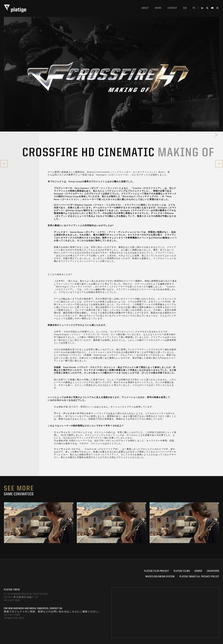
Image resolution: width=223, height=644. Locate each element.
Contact (172, 8)
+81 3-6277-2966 (12, 601)
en (185, 8)
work (158, 8)
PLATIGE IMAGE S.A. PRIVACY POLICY (199, 577)
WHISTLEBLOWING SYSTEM (160, 577)
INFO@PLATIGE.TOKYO (14, 618)
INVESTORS (213, 571)
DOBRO (198, 571)
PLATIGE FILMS (182, 571)
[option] (39, 523)
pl (194, 8)
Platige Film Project (157, 571)
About (145, 8)
